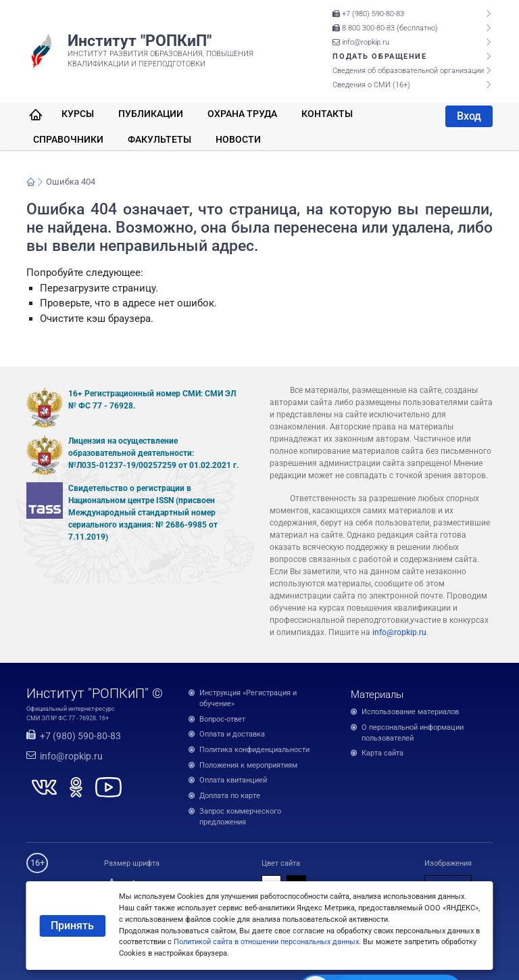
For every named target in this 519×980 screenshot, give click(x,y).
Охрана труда (242, 114)
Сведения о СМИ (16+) (371, 85)
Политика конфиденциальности (254, 750)
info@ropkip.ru (361, 42)
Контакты (327, 114)
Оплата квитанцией (233, 780)
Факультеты (159, 139)
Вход (469, 116)
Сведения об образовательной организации (408, 71)
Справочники (68, 139)
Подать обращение (379, 56)
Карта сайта (382, 753)
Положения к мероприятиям (248, 765)
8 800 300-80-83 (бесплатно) (385, 28)
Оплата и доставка (232, 734)
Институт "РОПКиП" (140, 41)
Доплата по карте (230, 796)
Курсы (78, 114)
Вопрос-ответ (222, 719)
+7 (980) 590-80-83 (368, 14)
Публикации (151, 114)
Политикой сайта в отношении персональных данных (266, 942)
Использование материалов (410, 712)
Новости (238, 139)
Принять (72, 926)
